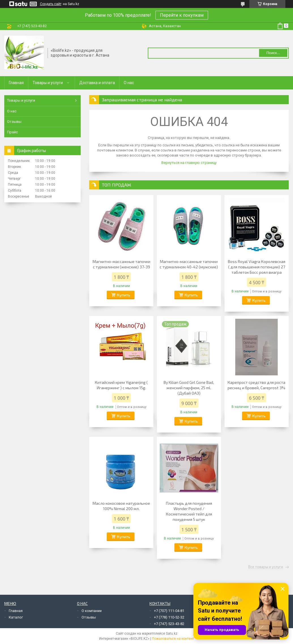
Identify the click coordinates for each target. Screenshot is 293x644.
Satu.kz (172, 634)
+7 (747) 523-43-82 (169, 624)
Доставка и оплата (97, 83)
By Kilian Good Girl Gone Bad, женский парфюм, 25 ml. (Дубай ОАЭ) (189, 388)
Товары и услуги (48, 83)
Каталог (16, 617)
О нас (129, 83)
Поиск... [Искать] (273, 53)
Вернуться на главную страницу (189, 163)
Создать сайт (51, 4)
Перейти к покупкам (182, 15)
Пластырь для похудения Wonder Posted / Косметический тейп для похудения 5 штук (189, 511)
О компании (92, 611)
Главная (16, 83)
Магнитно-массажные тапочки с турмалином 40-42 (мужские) (189, 264)
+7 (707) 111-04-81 (169, 611)
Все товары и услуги (266, 567)
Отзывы (14, 122)
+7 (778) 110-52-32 (169, 617)
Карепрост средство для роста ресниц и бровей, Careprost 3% (256, 385)
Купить (124, 295)
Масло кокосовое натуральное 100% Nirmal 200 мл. (121, 506)
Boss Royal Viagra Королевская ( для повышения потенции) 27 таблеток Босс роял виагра (257, 267)
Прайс (12, 132)
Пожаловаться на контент (173, 639)
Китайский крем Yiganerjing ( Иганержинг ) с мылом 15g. (121, 385)
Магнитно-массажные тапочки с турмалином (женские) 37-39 (121, 264)
